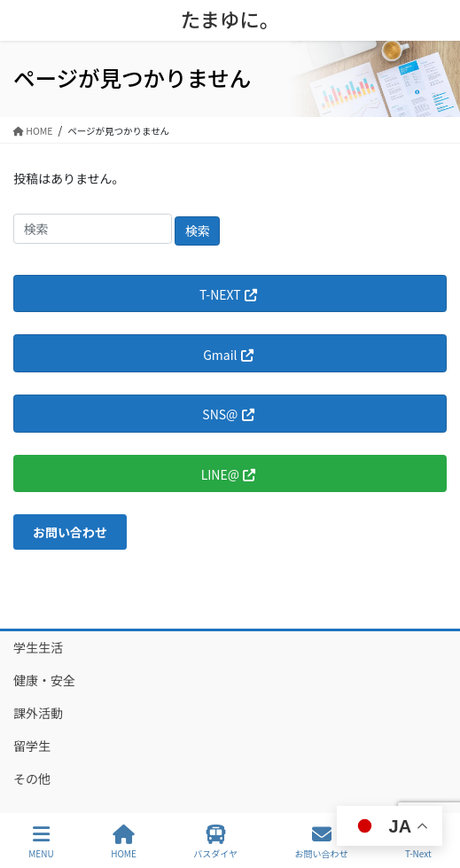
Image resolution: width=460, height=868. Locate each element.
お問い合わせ (322, 842)
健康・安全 (44, 680)
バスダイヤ (215, 842)
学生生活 (38, 647)
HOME (124, 842)
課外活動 (38, 713)
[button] (70, 532)
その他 (32, 778)
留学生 (32, 746)
